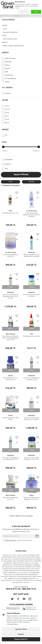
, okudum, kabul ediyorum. (17, 541)
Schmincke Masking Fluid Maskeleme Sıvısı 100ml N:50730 (11, 296)
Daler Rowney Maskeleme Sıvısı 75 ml (11, 499)
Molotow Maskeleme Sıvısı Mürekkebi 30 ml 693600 (32, 256)
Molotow (7, 62)
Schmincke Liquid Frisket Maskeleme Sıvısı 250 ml (31, 419)
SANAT (5, 26)
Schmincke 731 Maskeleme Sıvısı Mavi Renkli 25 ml (11, 459)
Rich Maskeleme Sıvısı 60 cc (11, 213)
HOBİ (4, 36)
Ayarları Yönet (21, 629)
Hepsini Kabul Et (21, 639)
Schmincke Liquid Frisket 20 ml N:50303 (31, 296)
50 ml (5, 113)
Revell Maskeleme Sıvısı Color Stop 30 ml (10, 379)
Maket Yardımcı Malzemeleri (13, 46)
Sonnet (6, 93)
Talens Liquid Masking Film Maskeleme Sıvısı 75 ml (32, 499)
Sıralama (31, 182)
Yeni (5, 169)
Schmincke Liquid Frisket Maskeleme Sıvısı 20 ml (32, 459)
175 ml (6, 109)
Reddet (21, 634)
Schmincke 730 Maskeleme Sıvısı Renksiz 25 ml (31, 379)
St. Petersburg (9, 79)
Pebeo (6, 65)
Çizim (5, 29)
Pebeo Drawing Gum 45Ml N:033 (11, 419)
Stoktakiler (7, 160)
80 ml (5, 123)
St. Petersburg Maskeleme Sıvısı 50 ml (10, 256)
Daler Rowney (9, 59)
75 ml (5, 120)
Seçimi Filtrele (21, 175)
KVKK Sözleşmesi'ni (11, 540)
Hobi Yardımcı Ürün (10, 39)
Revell (6, 69)
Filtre (10, 182)
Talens (6, 82)
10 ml (5, 106)
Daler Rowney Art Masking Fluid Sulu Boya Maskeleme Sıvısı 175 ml (10, 338)
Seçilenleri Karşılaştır (10, 186)
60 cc (5, 116)
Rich (5, 72)
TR (5, 135)
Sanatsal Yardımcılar (10, 32)
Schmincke (7, 75)
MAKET (5, 42)
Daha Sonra (24, 12)
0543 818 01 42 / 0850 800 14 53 (21, 589)
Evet (36, 12)
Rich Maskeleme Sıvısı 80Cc (31, 336)
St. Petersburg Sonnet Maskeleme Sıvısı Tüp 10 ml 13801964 (31, 215)
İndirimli (6, 164)
